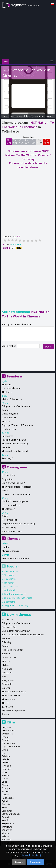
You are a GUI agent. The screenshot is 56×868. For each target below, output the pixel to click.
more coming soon (13, 531)
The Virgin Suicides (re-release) (17, 487)
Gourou (5, 410)
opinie (3, 119)
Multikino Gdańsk (10, 551)
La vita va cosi (9, 429)
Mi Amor (6, 421)
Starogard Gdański (11, 814)
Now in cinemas (19, 614)
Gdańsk (6, 756)
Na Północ (9, 583)
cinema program (16, 116)
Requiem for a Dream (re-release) (18, 524)
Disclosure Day (9, 627)
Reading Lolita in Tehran (14, 440)
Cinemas (14, 538)
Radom (5, 795)
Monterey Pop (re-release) (15, 444)
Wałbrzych (7, 830)
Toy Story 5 (8, 458)
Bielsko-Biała (8, 730)
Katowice (6, 769)
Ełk (3, 753)
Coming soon (17, 467)
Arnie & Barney (9, 527)
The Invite (7, 392)
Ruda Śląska (8, 798)
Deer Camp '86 (9, 418)
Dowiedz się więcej (32, 855)
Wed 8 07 (21, 142)
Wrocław (6, 833)
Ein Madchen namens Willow (16, 631)
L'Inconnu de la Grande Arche (16, 494)
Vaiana (5, 490)
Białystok (6, 727)
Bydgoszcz (7, 734)
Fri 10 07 (33, 142)
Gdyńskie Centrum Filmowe (15, 558)
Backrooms (7, 436)
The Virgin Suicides (11, 695)
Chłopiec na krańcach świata (16, 406)
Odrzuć (19, 862)
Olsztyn (5, 785)
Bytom (5, 737)
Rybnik (5, 801)
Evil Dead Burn (9, 475)
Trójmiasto (8, 824)
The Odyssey (8, 509)
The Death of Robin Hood (15, 451)
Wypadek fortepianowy (17, 605)
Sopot (5, 807)
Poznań (6, 791)
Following (6, 642)
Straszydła (9, 575)
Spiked (5, 516)
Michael (6, 665)
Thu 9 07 (27, 142)
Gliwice (5, 762)
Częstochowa (8, 743)
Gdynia (5, 759)
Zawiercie (6, 840)
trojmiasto (25, 5)
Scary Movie (8, 680)
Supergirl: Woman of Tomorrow (17, 425)
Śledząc (6, 714)
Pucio (4, 676)
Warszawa (7, 827)
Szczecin (6, 817)
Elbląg (5, 750)
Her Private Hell (9, 520)
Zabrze (5, 836)
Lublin (5, 778)
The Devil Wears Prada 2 (14, 692)
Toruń (5, 820)
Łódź (4, 782)
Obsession (7, 673)
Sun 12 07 (47, 142)
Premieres (15, 376)
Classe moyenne (10, 414)
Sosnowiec (7, 811)
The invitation (11, 571)
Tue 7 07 (15, 142)
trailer (48, 116)
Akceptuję (35, 862)
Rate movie (16, 244)
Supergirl (6, 688)
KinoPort (6, 547)
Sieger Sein (7, 479)
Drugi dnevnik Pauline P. (14, 483)
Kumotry (6, 654)
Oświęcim (6, 788)
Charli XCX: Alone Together (15, 501)
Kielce (5, 772)
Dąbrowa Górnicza (11, 746)
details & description (35, 116)
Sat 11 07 (40, 142)
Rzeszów (6, 804)
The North (7, 385)
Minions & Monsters (12, 399)
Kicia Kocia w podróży (15, 594)
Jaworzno (6, 766)
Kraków (5, 775)
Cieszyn (5, 740)
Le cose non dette (11, 505)
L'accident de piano (11, 388)
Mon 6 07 (9, 142)
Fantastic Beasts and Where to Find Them (23, 635)
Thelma (6, 703)
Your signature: (9, 346)
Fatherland (7, 447)
